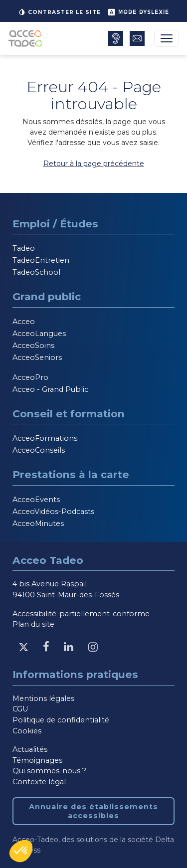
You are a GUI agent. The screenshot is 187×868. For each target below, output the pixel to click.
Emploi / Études (55, 224)
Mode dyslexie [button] (138, 12)
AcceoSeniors (37, 357)
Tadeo (24, 248)
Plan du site (33, 624)
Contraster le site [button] (59, 12)
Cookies (27, 731)
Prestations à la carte (71, 474)
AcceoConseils (39, 450)
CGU (20, 709)
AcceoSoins (33, 346)
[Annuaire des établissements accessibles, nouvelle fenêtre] (116, 38)
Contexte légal (39, 782)
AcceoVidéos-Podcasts (53, 512)
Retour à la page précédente (94, 164)
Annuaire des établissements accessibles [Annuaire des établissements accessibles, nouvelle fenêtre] (93, 811)
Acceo (24, 322)
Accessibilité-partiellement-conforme (81, 614)
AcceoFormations (45, 438)
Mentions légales (43, 698)
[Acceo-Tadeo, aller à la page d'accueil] (27, 38)
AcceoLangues (39, 334)
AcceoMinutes (38, 523)
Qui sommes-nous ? (49, 771)
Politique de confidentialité (61, 720)
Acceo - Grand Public (50, 389)
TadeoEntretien (41, 260)
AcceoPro (30, 377)
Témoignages (37, 760)
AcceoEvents (36, 500)
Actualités (30, 749)
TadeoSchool (36, 272)
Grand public (47, 296)
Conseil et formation (69, 414)
